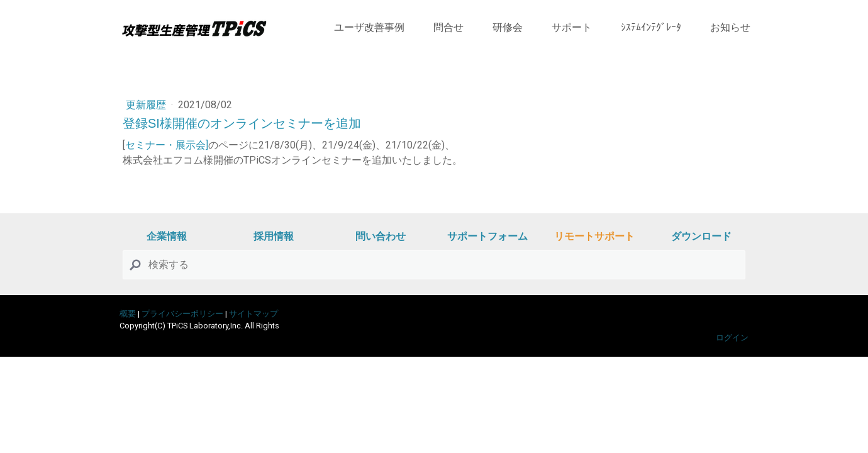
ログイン (732, 338)
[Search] (434, 265)
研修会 (508, 27)
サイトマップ (253, 314)
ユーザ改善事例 (369, 27)
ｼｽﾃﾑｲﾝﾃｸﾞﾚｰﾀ (651, 27)
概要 (128, 314)
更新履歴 (147, 105)
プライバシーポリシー (182, 314)
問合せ (448, 27)
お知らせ (730, 27)
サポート (572, 27)
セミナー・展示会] (167, 145)
